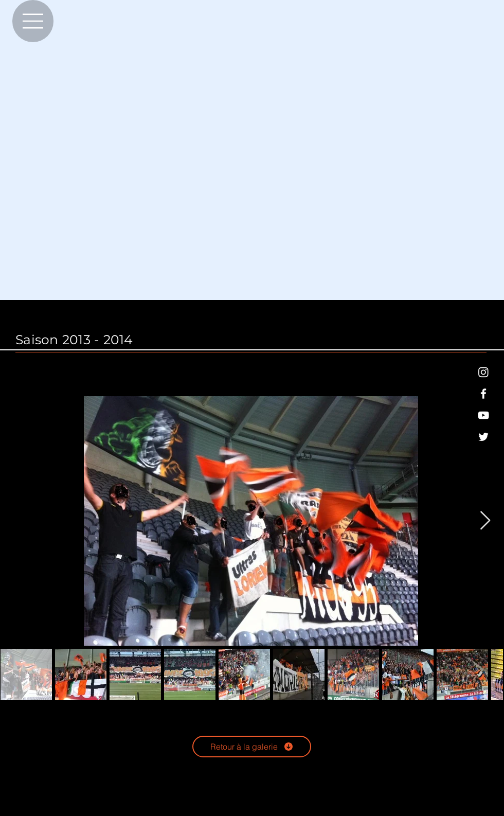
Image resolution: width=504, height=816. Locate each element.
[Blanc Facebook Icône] (483, 394)
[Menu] (33, 21)
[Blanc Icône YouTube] (483, 415)
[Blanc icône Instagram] (483, 372)
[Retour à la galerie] (252, 747)
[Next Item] (485, 521)
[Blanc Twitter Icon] (483, 437)
